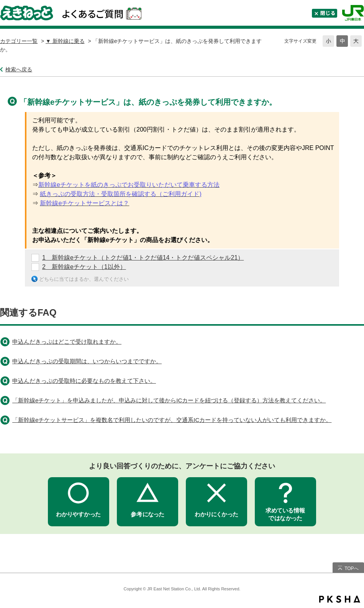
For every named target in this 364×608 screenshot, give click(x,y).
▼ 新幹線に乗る (65, 41)
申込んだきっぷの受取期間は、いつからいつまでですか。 (87, 361)
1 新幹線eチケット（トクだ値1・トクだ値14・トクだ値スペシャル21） (143, 258)
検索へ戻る (19, 69)
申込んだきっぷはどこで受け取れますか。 (67, 342)
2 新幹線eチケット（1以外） (84, 267)
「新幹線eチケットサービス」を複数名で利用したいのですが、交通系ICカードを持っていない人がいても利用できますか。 (172, 420)
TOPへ (351, 568)
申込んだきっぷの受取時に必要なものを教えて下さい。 (84, 381)
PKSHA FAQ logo (340, 599)
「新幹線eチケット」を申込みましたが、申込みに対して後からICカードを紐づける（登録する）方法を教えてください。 (169, 400)
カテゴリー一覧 (19, 41)
